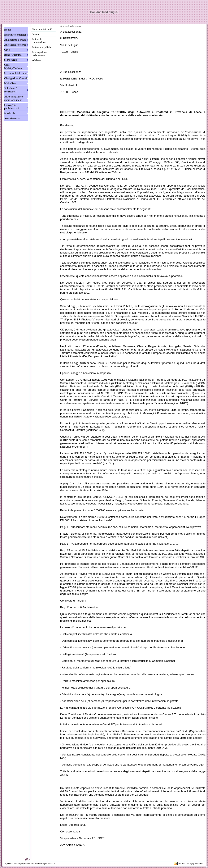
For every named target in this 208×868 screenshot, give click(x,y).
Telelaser (36, 60)
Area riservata (12, 118)
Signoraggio (11, 60)
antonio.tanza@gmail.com (190, 863)
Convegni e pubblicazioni (12, 107)
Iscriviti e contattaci (15, 35)
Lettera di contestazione (39, 41)
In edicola (10, 113)
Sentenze (36, 34)
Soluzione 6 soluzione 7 (11, 90)
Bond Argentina (13, 55)
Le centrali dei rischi (15, 73)
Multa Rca (10, 83)
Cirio (7, 50)
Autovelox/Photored (15, 45)
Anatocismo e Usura (15, 40)
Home (8, 30)
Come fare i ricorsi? (42, 29)
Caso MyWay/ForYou (13, 66)
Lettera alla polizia (41, 47)
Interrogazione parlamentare (39, 54)
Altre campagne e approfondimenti (14, 98)
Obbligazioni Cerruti (16, 78)
